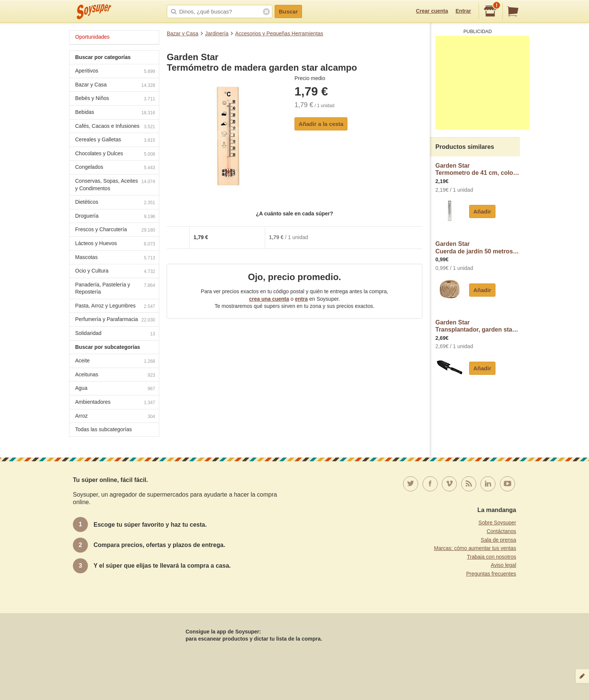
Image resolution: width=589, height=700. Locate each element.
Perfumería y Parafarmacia (115, 320)
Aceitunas (115, 375)
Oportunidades (92, 37)
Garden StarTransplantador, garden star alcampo (478, 326)
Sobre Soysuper (497, 523)
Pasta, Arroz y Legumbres (115, 307)
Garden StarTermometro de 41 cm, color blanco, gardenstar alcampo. (478, 169)
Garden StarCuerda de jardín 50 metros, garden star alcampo (478, 248)
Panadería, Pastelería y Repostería (115, 288)
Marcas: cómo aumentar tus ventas (475, 548)
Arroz (115, 417)
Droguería (115, 217)
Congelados (115, 168)
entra (301, 299)
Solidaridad (115, 334)
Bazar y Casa (183, 33)
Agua (115, 389)
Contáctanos (501, 531)
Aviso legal (504, 565)
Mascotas (115, 258)
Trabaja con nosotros (492, 557)
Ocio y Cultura (115, 272)
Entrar (463, 11)
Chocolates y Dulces (115, 154)
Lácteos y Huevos (115, 244)
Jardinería (217, 33)
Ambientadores (115, 403)
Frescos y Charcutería (115, 230)
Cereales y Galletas (115, 140)
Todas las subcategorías (103, 429)
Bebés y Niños (115, 99)
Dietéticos (115, 203)
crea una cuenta (269, 299)
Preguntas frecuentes (491, 574)
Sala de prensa (498, 540)
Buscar (288, 11)
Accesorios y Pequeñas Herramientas (279, 33)
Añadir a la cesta (321, 124)
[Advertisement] (482, 83)
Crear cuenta (432, 11)
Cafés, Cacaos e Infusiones (115, 127)
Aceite (115, 361)
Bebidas (115, 113)
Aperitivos (115, 72)
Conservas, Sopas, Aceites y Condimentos (115, 185)
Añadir (482, 211)
